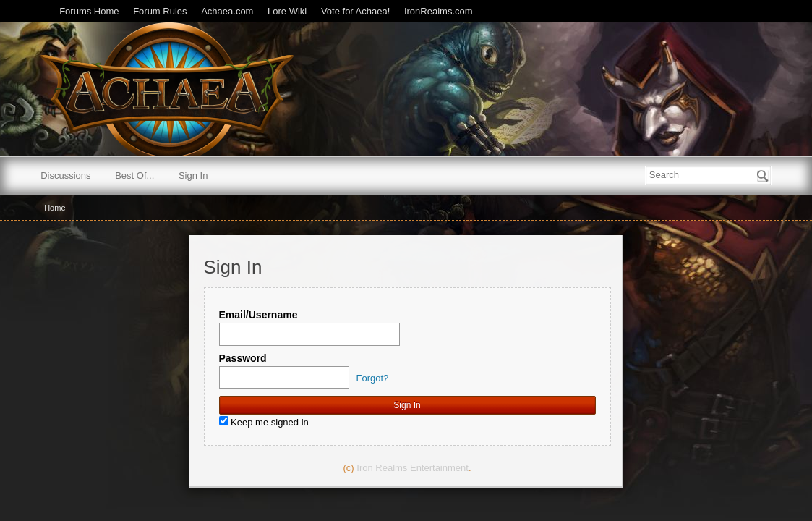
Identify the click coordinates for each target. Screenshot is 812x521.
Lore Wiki (287, 11)
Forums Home (89, 11)
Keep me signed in (264, 422)
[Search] (763, 176)
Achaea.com (227, 11)
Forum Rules (160, 11)
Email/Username (258, 315)
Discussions (65, 175)
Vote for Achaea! (355, 11)
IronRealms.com (439, 11)
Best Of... (134, 175)
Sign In (193, 175)
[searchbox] (708, 175)
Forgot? (373, 378)
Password (243, 358)
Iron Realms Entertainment (413, 468)
